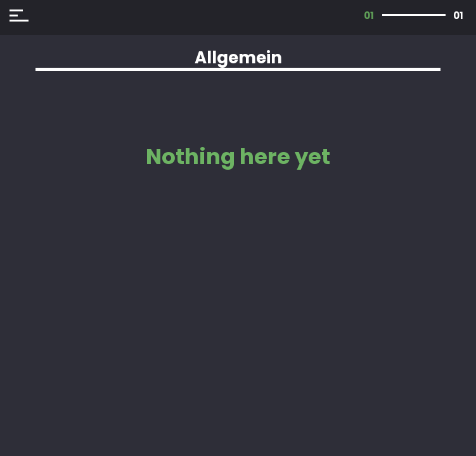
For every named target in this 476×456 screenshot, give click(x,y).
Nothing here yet (238, 156)
